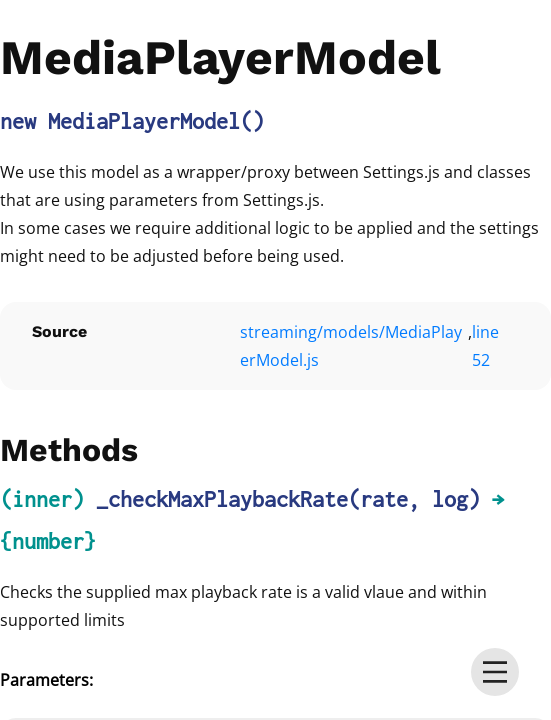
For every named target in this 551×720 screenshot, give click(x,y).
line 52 (485, 346)
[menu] (495, 672)
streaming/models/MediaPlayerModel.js (351, 346)
